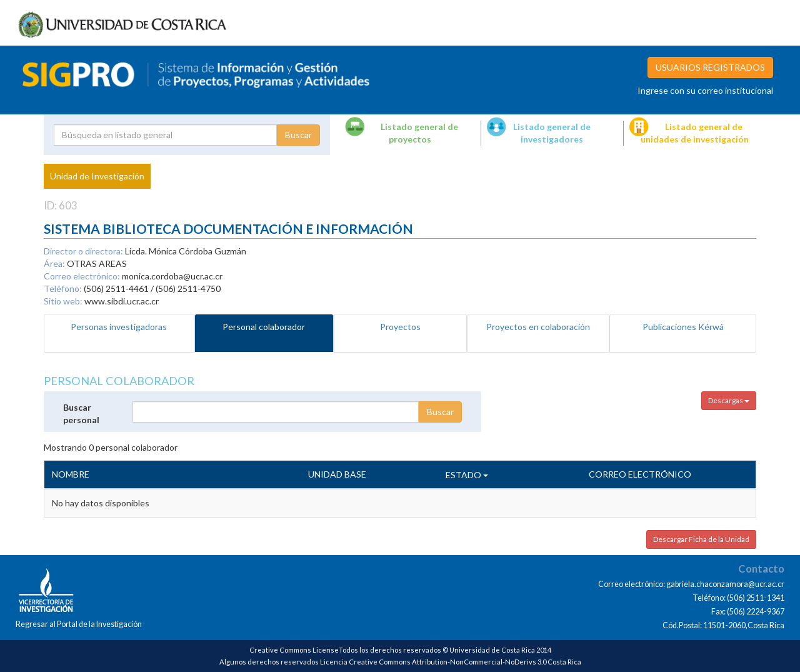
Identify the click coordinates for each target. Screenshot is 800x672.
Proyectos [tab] (400, 327)
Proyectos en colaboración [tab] (538, 327)
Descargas (729, 400)
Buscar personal (81, 414)
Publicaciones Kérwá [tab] (683, 327)
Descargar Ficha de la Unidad (701, 539)
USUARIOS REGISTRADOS (710, 67)
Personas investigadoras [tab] (119, 327)
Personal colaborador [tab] (264, 327)
